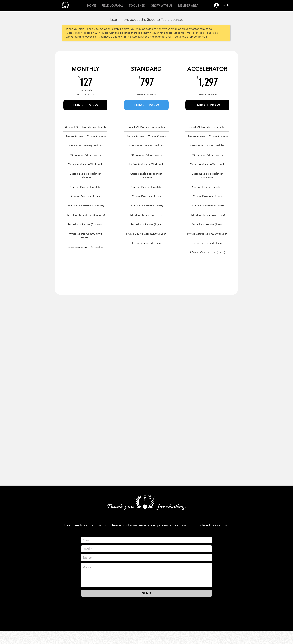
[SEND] (146, 593)
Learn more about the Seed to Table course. (146, 19)
